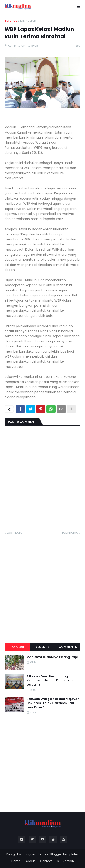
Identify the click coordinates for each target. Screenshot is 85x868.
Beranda (11, 21)
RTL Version (66, 861)
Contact (46, 861)
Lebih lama (70, 533)
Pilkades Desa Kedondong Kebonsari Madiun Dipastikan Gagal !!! (50, 681)
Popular (17, 647)
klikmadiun (28, 21)
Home (16, 861)
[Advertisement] (42, 584)
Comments (68, 647)
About (30, 861)
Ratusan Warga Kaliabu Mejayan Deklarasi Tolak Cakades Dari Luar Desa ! (53, 703)
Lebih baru (15, 533)
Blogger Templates (64, 854)
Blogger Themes (36, 854)
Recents (42, 647)
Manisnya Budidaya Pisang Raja (52, 657)
